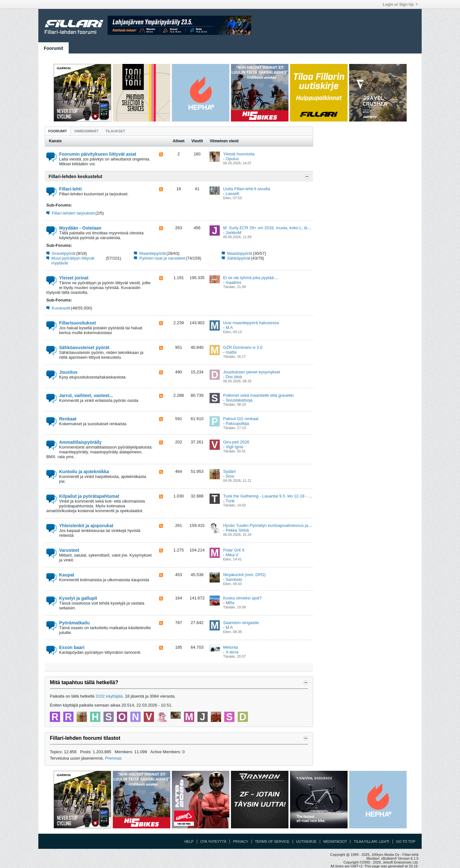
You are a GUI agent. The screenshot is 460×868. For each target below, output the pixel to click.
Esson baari (72, 647)
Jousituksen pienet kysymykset (251, 372)
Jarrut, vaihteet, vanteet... (86, 395)
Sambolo (234, 579)
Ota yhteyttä (213, 841)
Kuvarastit (61, 308)
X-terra (232, 652)
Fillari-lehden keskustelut (75, 176)
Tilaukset (115, 131)
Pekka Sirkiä (237, 530)
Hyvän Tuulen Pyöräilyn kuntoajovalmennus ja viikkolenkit (276, 525)
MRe (230, 603)
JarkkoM (233, 233)
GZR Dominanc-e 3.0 (243, 347)
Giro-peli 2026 (236, 442)
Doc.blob (234, 377)
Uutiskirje (306, 841)
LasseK (232, 194)
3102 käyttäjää (109, 696)
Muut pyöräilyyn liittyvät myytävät (73, 261)
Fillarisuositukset (77, 323)
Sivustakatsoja (239, 400)
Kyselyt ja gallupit (78, 598)
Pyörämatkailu (74, 623)
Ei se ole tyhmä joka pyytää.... (251, 278)
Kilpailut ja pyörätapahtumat (89, 496)
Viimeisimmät (86, 131)
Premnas (113, 758)
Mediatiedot (335, 841)
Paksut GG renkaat (241, 419)
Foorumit (54, 48)
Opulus (232, 159)
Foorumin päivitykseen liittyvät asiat (98, 154)
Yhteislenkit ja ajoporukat (86, 526)
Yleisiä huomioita (239, 154)
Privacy (240, 841)
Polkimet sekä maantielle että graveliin (258, 395)
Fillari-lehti (70, 189)
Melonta (230, 647)
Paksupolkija (237, 423)
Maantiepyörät (152, 253)
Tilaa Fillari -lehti (371, 841)
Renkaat (68, 419)
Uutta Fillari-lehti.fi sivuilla (246, 189)
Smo (230, 476)
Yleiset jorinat (74, 278)
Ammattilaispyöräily (80, 442)
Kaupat (67, 575)
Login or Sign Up (400, 4)
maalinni (233, 282)
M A (229, 328)
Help (189, 841)
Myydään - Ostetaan (80, 228)
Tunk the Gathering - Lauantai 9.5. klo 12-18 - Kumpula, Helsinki (282, 496)
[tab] (58, 131)
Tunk (230, 501)
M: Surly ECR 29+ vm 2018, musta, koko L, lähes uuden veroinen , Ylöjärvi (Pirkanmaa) (304, 228)
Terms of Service (272, 841)
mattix (231, 352)
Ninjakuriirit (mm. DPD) (244, 575)
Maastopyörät (240, 253)
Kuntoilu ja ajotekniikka (84, 472)
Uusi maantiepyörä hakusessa (251, 323)
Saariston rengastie (241, 623)
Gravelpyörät (64, 253)
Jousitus (68, 372)
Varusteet (69, 550)
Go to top (406, 841)
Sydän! (229, 471)
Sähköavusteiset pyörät (84, 348)
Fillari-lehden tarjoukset (73, 213)
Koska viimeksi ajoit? (242, 598)
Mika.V (232, 555)
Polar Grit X (234, 550)
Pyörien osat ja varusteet (162, 258)
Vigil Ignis (234, 447)
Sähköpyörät (239, 258)
